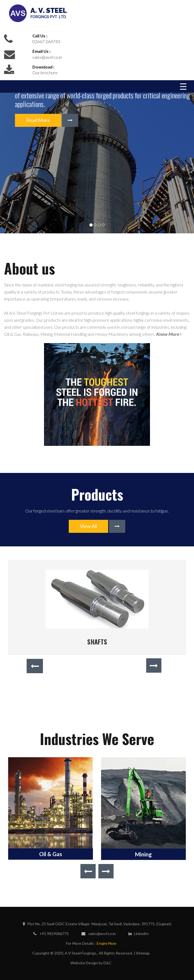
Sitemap (143, 953)
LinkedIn (139, 934)
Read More (38, 120)
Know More (169, 334)
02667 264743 (46, 41)
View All (88, 526)
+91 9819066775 (51, 934)
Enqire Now (107, 943)
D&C (108, 963)
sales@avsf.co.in (47, 57)
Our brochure (45, 72)
